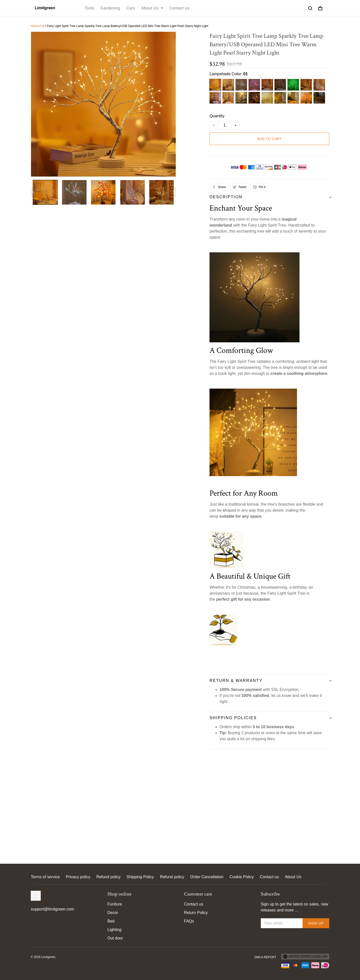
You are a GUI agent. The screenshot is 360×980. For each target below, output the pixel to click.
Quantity (217, 116)
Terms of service (45, 877)
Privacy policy (78, 877)
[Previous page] (33, 192)
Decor (113, 913)
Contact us (269, 877)
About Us (293, 877)
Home (35, 26)
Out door (115, 938)
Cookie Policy (242, 877)
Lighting (114, 930)
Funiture (115, 904)
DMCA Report (265, 957)
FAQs (189, 921)
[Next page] (173, 192)
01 (245, 74)
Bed (111, 921)
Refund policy (108, 877)
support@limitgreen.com (52, 909)
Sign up (316, 923)
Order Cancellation (207, 877)
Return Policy (196, 913)
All (43, 26)
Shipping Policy (140, 877)
